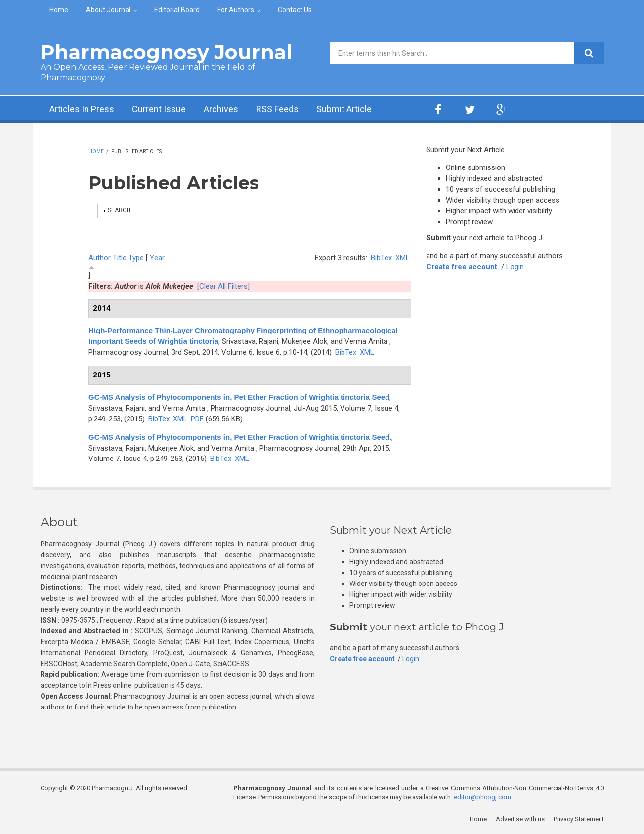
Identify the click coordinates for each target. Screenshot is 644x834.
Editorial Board (177, 10)
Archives (221, 109)
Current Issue (159, 109)
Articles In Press (82, 109)
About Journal (108, 10)
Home (59, 10)
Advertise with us (520, 819)
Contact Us (295, 10)
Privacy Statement (579, 819)
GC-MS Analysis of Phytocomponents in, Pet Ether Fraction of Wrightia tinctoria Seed (239, 397)
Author (100, 258)
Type (136, 258)
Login (515, 267)
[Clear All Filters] (223, 286)
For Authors (236, 10)
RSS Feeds (277, 109)
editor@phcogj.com (482, 797)
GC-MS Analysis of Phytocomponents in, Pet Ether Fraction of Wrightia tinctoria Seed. (240, 437)
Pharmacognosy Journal (166, 52)
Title (120, 258)
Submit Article (344, 109)
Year (157, 258)
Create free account (462, 267)
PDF (197, 419)
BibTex (381, 258)
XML (403, 258)
